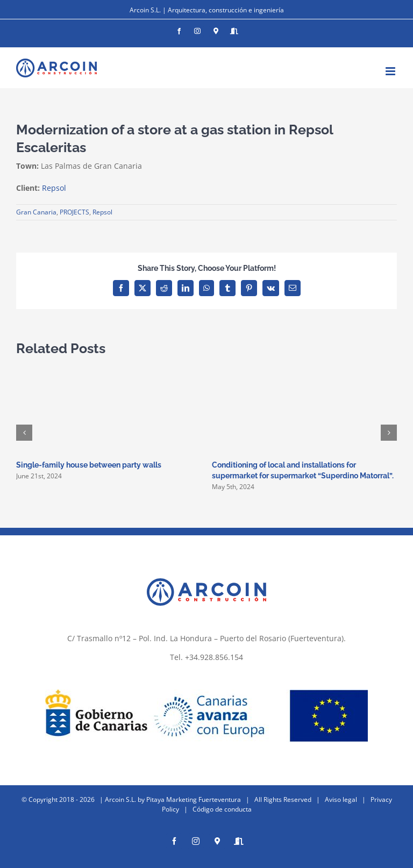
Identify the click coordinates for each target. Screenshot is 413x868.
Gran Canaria (36, 212)
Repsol (54, 188)
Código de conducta (222, 809)
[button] (24, 433)
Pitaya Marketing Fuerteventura (194, 799)
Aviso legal (341, 799)
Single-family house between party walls (89, 465)
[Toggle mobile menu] (391, 71)
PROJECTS (74, 212)
